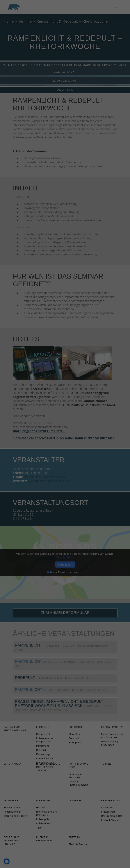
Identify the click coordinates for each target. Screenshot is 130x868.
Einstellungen (27, 55)
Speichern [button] (65, 136)
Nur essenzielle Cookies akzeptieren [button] (65, 147)
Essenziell (28, 62)
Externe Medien (32, 97)
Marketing (29, 78)
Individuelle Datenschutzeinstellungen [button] (65, 157)
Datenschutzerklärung (32, 52)
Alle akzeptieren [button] (65, 125)
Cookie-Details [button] (65, 166)
